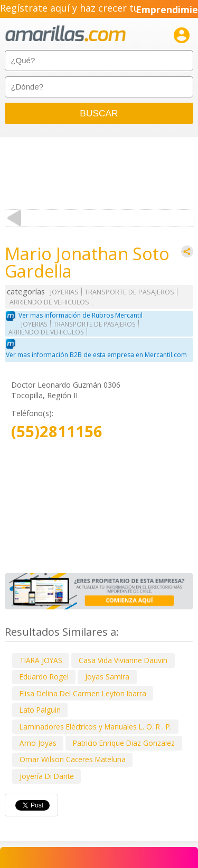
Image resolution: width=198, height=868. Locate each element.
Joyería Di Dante (47, 776)
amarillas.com (65, 34)
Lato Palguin (40, 710)
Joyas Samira (107, 677)
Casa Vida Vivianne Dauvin (123, 660)
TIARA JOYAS (41, 660)
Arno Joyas (38, 743)
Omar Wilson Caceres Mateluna (73, 759)
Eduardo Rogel (44, 677)
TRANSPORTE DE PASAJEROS (129, 292)
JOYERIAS (64, 292)
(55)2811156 (57, 432)
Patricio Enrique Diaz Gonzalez (124, 743)
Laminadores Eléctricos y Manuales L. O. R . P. (96, 727)
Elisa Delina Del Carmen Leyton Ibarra (83, 693)
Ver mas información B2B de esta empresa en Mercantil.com (96, 355)
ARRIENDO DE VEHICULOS (49, 302)
